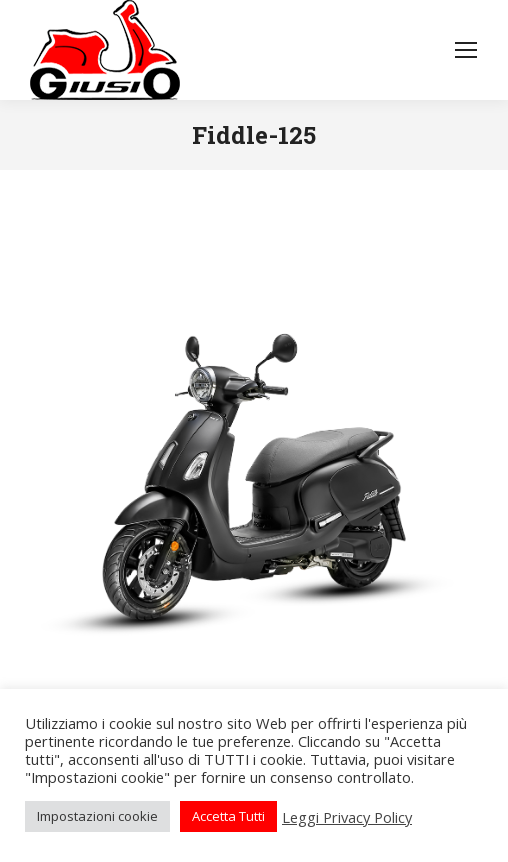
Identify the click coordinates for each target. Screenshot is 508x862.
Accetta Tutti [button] (228, 816)
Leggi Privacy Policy (347, 817)
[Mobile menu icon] (466, 50)
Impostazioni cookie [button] (97, 816)
